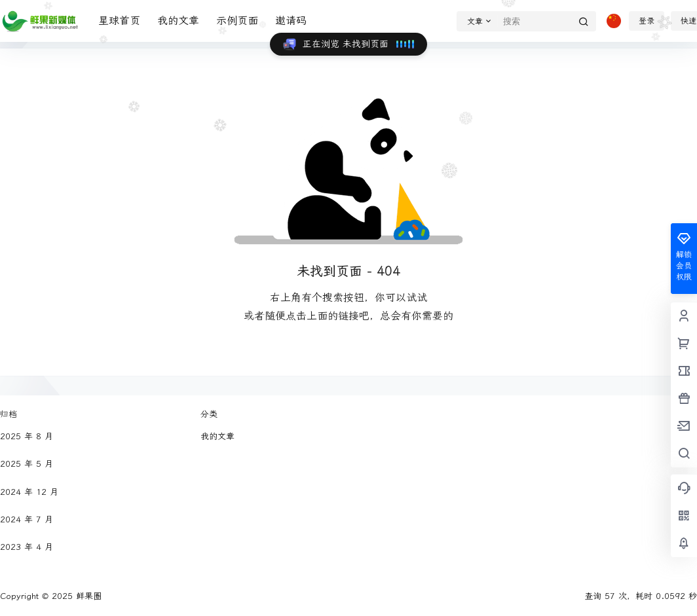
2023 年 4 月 (27, 547)
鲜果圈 (87, 596)
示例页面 (237, 21)
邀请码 (291, 21)
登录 (647, 21)
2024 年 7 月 (27, 519)
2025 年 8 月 (27, 436)
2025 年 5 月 (27, 464)
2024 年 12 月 (29, 492)
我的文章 (178, 21)
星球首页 (119, 21)
